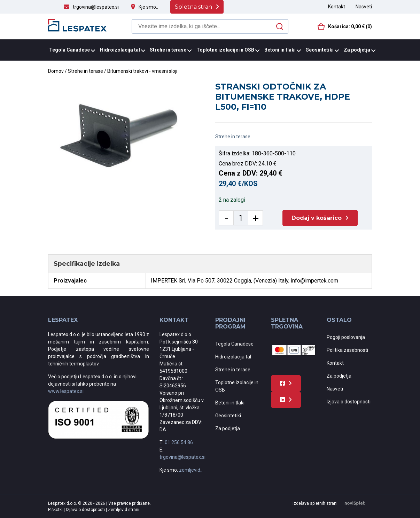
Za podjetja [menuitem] (357, 50)
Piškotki (56, 510)
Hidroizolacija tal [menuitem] (120, 50)
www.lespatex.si (66, 391)
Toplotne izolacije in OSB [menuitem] (225, 50)
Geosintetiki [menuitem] (320, 50)
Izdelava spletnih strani (332, 503)
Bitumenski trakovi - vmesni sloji (142, 71)
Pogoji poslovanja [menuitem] (346, 337)
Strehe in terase (85, 71)
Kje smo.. (148, 7)
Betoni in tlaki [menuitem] (280, 50)
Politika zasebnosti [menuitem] (347, 350)
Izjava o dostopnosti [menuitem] (349, 402)
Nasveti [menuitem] (364, 7)
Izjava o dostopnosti (86, 510)
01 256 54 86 (179, 442)
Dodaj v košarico (317, 218)
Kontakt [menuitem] (337, 7)
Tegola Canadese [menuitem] (69, 50)
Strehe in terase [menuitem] (168, 50)
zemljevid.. (191, 470)
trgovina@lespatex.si (96, 7)
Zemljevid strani (124, 510)
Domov (56, 71)
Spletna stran (193, 7)
